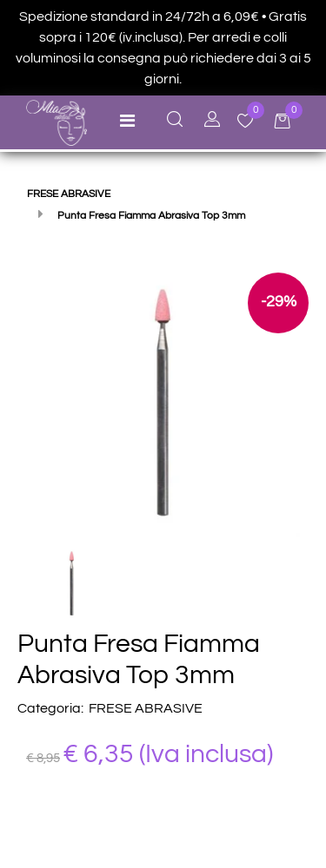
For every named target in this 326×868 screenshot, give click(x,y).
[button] (163, 400)
